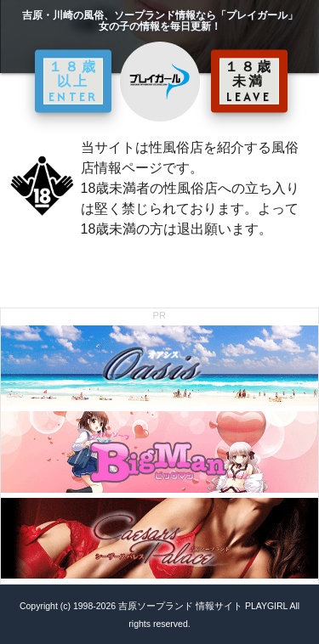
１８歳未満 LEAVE (249, 81)
